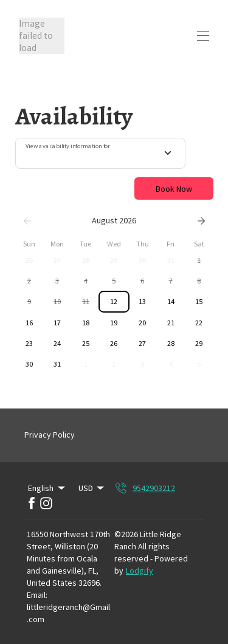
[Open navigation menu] (203, 36)
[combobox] (100, 154)
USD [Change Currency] (92, 488)
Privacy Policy (50, 435)
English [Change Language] (47, 488)
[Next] (201, 221)
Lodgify (140, 571)
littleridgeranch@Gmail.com (68, 613)
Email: (37, 595)
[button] (29, 260)
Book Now (174, 189)
